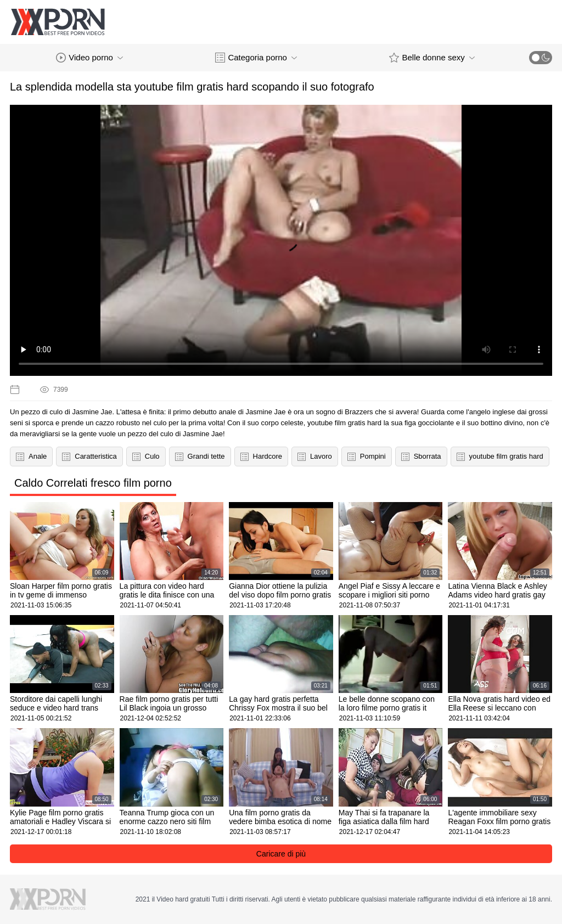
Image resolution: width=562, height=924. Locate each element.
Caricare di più (281, 854)
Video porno (89, 58)
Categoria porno (256, 58)
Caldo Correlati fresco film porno (93, 483)
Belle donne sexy (432, 58)
